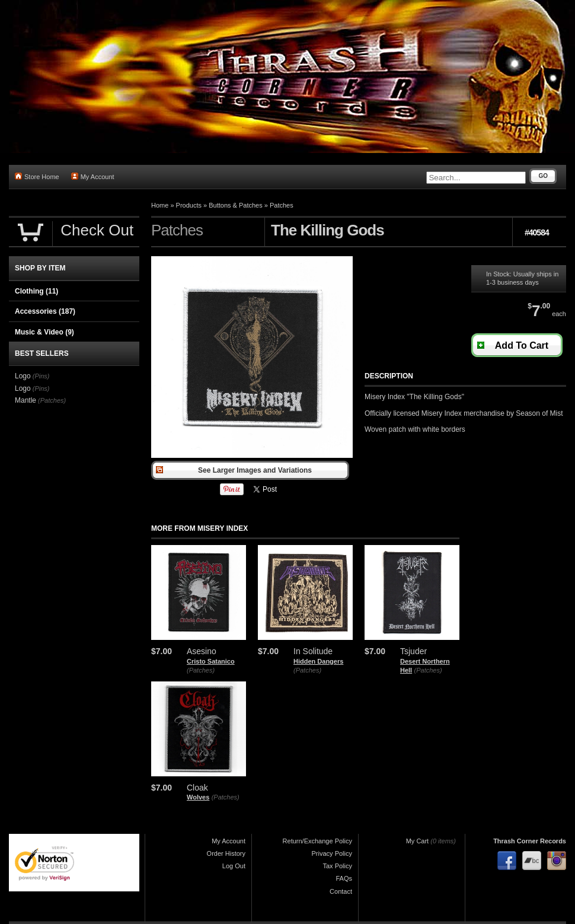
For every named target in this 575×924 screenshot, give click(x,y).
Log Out (234, 866)
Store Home (37, 176)
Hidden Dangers (318, 661)
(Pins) (41, 376)
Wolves (198, 797)
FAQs (344, 878)
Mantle (25, 400)
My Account (93, 176)
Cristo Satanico (211, 661)
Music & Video (44, 332)
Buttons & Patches (236, 205)
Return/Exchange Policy (317, 841)
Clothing (36, 291)
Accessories (45, 311)
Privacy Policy (332, 853)
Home (160, 205)
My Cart (418, 841)
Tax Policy (337, 866)
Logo (23, 376)
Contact (341, 891)
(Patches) (201, 670)
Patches (282, 205)
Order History (226, 853)
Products (189, 205)
